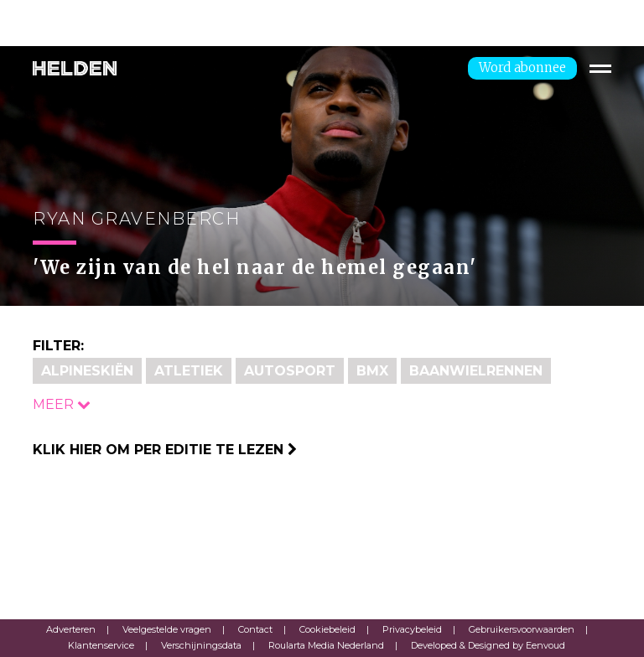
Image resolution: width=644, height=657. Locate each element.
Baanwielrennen (476, 371)
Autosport (290, 371)
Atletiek (189, 371)
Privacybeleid (412, 629)
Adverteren (71, 629)
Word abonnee (522, 67)
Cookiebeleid (327, 629)
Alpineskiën (87, 371)
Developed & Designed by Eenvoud (488, 645)
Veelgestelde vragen (167, 629)
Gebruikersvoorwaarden (522, 629)
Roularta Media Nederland (326, 645)
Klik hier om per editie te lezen (165, 450)
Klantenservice (101, 645)
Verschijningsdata (201, 645)
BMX (372, 371)
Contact (255, 629)
